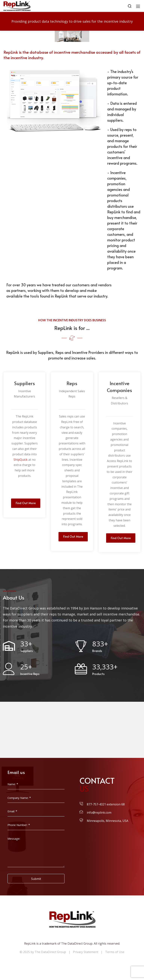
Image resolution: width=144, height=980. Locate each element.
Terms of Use (115, 952)
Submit (36, 879)
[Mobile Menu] (138, 6)
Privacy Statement (86, 952)
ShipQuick (21, 460)
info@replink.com (99, 813)
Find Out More (26, 503)
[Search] (130, 6)
